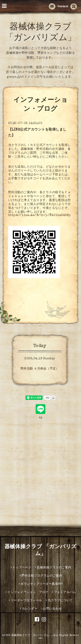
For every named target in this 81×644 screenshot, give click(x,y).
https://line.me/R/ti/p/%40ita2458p (40, 215)
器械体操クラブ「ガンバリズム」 (32, 636)
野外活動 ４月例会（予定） (40, 369)
